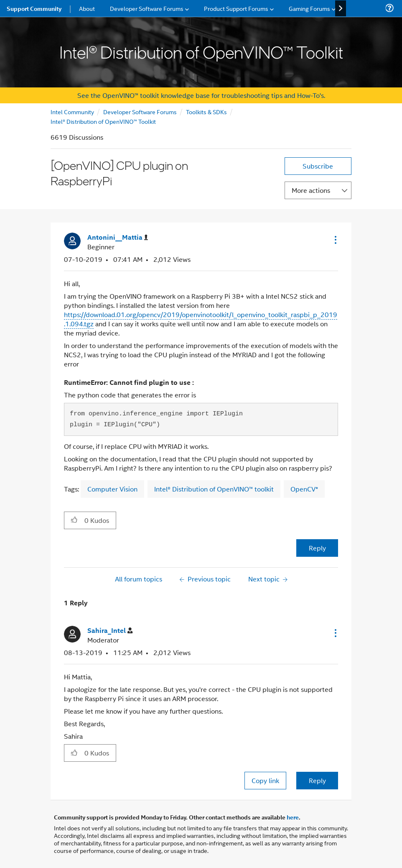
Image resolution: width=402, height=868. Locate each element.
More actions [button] (311, 190)
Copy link (265, 780)
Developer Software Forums (140, 111)
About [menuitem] (87, 8)
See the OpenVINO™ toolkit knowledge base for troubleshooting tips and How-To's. (201, 95)
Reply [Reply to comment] (317, 780)
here (293, 817)
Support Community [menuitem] (34, 8)
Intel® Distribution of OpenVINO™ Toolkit (103, 121)
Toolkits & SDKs (206, 111)
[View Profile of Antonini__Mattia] (118, 237)
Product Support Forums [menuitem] (236, 8)
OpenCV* (304, 489)
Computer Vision (112, 489)
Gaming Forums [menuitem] (309, 8)
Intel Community (72, 111)
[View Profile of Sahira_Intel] (110, 631)
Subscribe (318, 166)
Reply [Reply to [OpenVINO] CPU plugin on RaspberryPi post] (317, 548)
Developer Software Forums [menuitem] (147, 8)
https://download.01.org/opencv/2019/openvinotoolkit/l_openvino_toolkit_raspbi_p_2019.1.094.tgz (201, 319)
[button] (335, 240)
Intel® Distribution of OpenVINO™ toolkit (214, 489)
